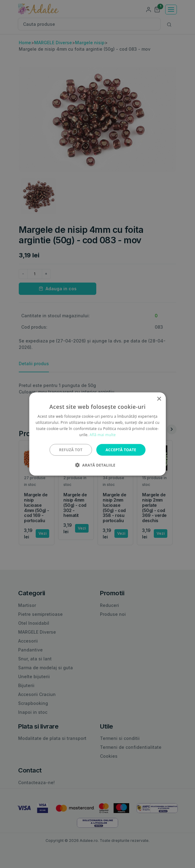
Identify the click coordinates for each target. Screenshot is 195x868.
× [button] (159, 399)
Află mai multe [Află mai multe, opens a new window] (103, 434)
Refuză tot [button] (71, 450)
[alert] (97, 434)
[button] (97, 465)
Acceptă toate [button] (121, 450)
